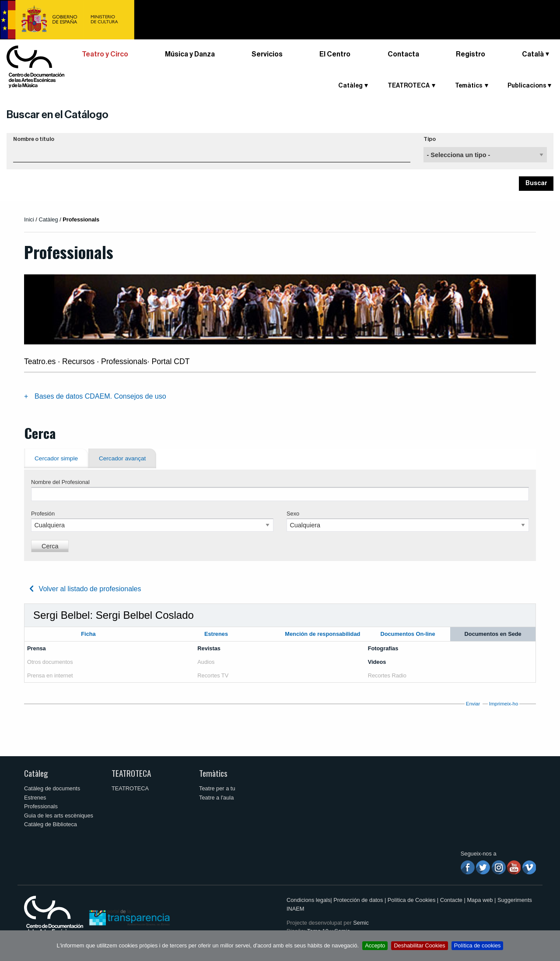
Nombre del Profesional (60, 482)
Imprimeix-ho (504, 704)
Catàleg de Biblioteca (51, 824)
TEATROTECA (409, 86)
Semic (361, 923)
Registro (471, 54)
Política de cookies (478, 945)
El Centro (335, 54)
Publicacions (527, 86)
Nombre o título (34, 139)
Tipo (430, 139)
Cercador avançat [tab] (122, 458)
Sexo (293, 514)
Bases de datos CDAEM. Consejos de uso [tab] (100, 396)
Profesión (43, 514)
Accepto (375, 945)
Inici (29, 219)
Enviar (473, 704)
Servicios (267, 54)
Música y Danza (190, 54)
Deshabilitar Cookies (419, 945)
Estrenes (35, 798)
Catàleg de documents (52, 788)
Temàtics (469, 86)
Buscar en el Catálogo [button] (58, 115)
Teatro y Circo (105, 54)
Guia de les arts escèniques (59, 815)
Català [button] (533, 54)
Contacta (403, 54)
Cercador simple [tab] (56, 458)
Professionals (41, 806)
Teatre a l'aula (216, 798)
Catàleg (350, 86)
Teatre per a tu (217, 788)
